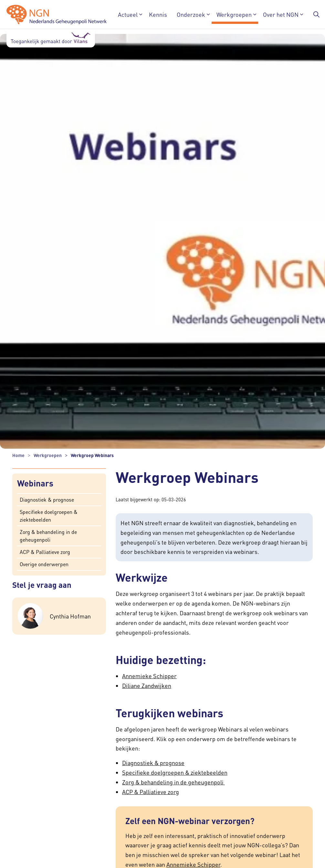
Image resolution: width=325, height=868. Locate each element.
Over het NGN (281, 14)
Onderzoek (191, 14)
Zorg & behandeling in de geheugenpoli (48, 535)
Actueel (128, 14)
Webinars (35, 483)
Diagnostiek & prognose (47, 499)
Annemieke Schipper (149, 676)
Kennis (158, 14)
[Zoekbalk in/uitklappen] (317, 15)
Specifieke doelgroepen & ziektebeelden (49, 515)
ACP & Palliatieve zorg (45, 551)
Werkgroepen (234, 14)
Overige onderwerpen (44, 564)
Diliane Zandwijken (147, 685)
